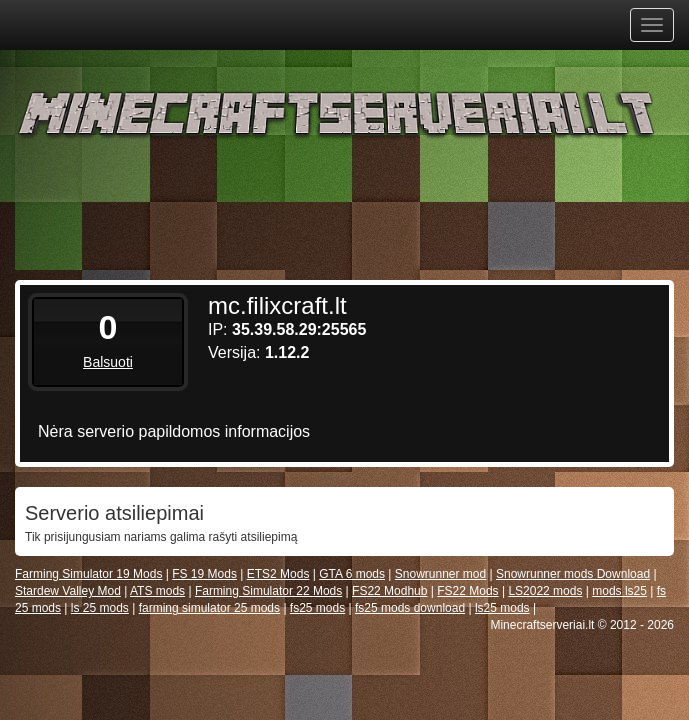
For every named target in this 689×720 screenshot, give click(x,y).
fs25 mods (317, 608)
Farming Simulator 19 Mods (88, 574)
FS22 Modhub (389, 591)
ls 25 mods (100, 608)
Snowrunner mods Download (573, 574)
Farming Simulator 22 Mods (268, 591)
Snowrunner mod (440, 574)
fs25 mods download (410, 608)
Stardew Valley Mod (68, 591)
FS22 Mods (467, 591)
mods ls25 (619, 591)
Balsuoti (108, 362)
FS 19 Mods (204, 574)
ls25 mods (502, 608)
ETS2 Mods (278, 574)
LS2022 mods (545, 591)
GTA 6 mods (352, 574)
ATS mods (157, 591)
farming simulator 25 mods (209, 608)
